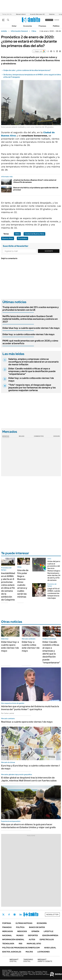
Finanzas (42, 26)
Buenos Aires (8, 238)
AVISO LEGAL (50, 948)
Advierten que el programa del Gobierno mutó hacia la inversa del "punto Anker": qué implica (30, 708)
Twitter (3, 915)
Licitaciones (43, 952)
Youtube (27, 915)
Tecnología (8, 944)
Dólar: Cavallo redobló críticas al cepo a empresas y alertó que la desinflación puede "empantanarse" (32, 371)
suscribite (49, 20)
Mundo (20, 935)
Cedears (57, 436)
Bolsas (22, 436)
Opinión (35, 931)
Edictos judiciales (12, 952)
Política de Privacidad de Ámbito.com (21, 948)
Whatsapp (33, 915)
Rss (20, 944)
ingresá (57, 20)
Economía (28, 26)
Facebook (9, 915)
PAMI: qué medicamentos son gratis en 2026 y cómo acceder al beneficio (30, 342)
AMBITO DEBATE (45, 960)
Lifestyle (49, 931)
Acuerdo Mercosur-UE (37, 14)
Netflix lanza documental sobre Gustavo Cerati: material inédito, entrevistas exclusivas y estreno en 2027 (30, 319)
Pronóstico (22, 238)
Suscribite (49, 251)
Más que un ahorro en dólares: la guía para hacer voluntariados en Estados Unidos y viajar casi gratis (28, 826)
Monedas (6, 436)
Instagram (15, 915)
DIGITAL (15, 960)
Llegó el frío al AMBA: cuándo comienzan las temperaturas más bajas (54, 593)
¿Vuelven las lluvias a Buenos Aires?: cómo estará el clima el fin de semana (35, 181)
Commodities (39, 436)
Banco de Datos (37, 927)
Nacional (7, 935)
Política (56, 26)
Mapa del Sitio (34, 944)
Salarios (52, 14)
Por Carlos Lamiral (8, 713)
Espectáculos (47, 940)
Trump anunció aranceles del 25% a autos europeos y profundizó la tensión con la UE (31, 309)
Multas (29, 952)
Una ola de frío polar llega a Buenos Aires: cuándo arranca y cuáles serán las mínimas (23, 583)
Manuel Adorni (21, 14)
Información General (19, 31)
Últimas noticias (24, 923)
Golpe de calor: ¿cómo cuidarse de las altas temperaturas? (27, 70)
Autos (32, 940)
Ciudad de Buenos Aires (34, 234)
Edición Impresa (50, 935)
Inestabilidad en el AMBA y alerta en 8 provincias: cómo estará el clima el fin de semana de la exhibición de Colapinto (8, 586)
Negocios (22, 931)
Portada (7, 923)
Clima (34, 31)
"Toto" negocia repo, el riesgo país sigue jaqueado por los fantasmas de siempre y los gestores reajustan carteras (32, 388)
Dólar (14, 26)
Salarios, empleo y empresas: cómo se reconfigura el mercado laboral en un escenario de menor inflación (33, 362)
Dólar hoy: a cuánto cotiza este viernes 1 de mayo (28, 334)
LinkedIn (21, 915)
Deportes (33, 935)
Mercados (8, 931)
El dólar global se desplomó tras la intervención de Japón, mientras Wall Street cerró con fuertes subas (29, 779)
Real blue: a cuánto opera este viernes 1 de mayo (27, 722)
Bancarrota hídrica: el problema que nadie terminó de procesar (36, 189)
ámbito (4, 31)
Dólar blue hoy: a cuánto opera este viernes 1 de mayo (31, 328)
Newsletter (52, 914)
